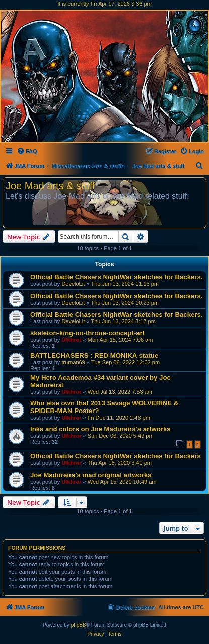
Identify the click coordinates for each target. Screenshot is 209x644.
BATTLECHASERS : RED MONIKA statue (94, 355)
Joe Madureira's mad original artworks (91, 475)
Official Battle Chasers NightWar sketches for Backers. (117, 277)
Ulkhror (71, 340)
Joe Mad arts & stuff (50, 186)
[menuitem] (27, 151)
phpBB (79, 625)
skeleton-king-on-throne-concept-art (87, 333)
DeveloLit (73, 284)
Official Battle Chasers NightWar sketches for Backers (116, 456)
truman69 (73, 362)
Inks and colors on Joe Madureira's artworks (100, 429)
